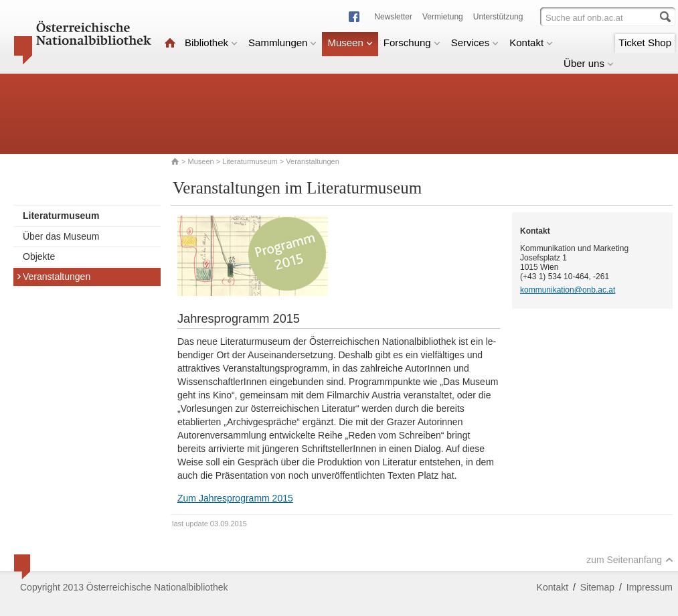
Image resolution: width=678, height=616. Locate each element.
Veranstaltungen (53, 277)
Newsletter (393, 17)
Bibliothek (211, 43)
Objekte (39, 256)
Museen (350, 43)
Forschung (412, 43)
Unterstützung (498, 17)
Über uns (589, 63)
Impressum (650, 587)
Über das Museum (61, 236)
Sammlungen (282, 43)
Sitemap (597, 587)
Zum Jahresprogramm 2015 (235, 498)
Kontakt (531, 43)
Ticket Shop (645, 43)
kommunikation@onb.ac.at (568, 290)
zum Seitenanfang (630, 560)
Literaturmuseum (251, 161)
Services (475, 43)
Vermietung (443, 17)
